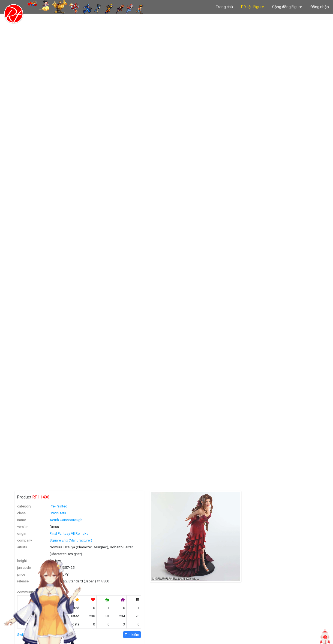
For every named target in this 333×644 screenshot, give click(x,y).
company (25, 540)
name (22, 520)
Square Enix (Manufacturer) (71, 540)
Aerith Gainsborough (66, 520)
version (23, 527)
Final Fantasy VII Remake (69, 533)
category (24, 506)
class (21, 513)
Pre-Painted (58, 506)
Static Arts (58, 513)
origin (22, 533)
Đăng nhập (320, 7)
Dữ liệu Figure (253, 7)
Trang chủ (224, 7)
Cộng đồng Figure (287, 7)
